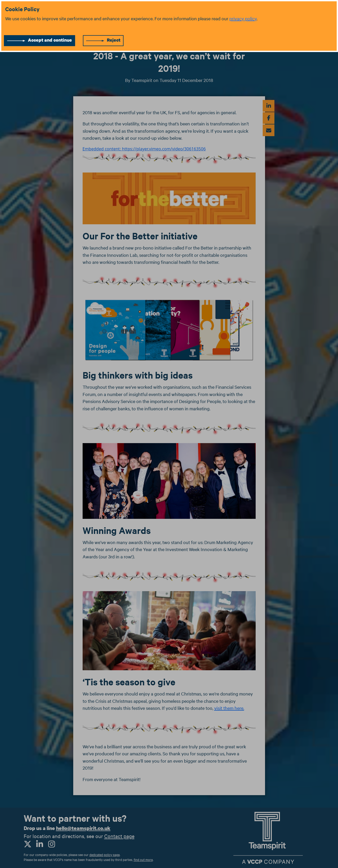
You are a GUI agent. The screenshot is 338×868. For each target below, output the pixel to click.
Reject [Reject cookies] (114, 40)
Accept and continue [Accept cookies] (50, 40)
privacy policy (243, 18)
